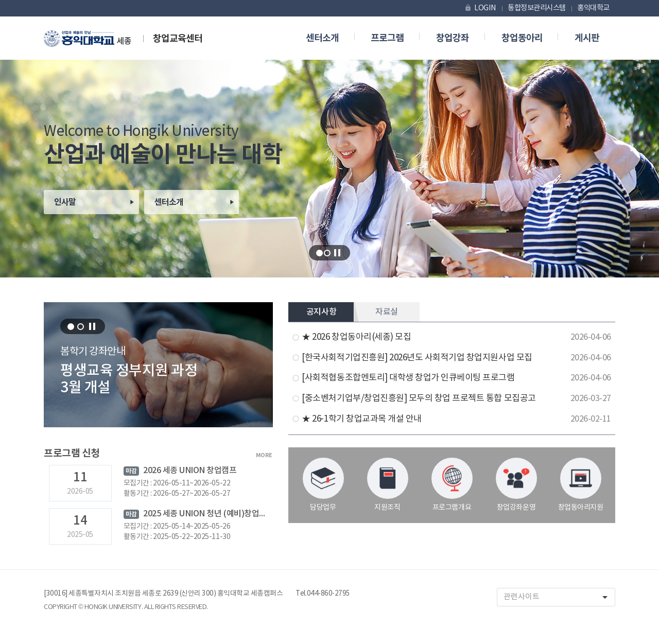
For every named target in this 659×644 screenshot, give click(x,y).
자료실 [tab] (387, 312)
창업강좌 (453, 38)
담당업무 (323, 485)
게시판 (587, 38)
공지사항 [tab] (321, 312)
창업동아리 (522, 38)
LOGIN (480, 8)
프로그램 (387, 38)
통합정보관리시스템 (537, 8)
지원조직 (388, 485)
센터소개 (322, 38)
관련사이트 (559, 597)
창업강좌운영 (516, 485)
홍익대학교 (593, 8)
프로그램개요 (452, 485)
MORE (264, 455)
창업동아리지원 (581, 485)
